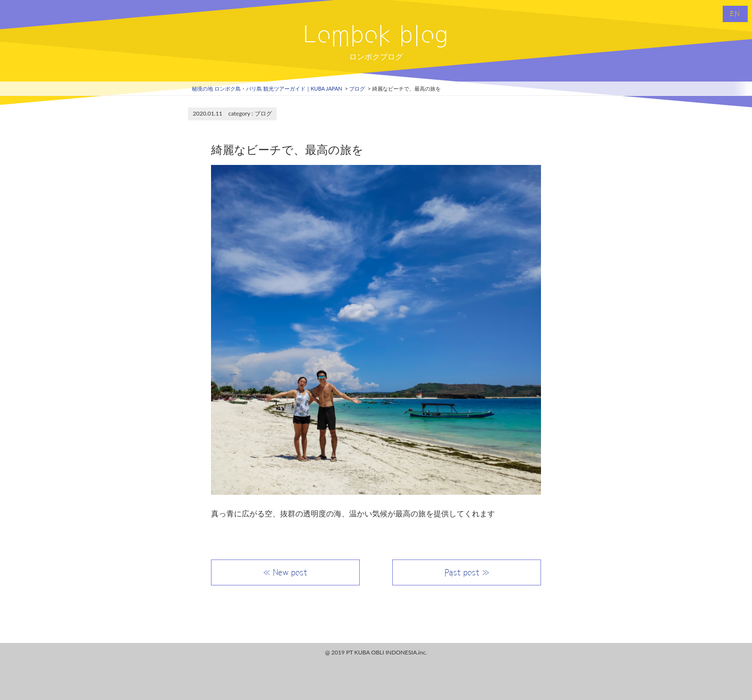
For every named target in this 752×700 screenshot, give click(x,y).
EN (735, 14)
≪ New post (285, 572)
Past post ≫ (467, 572)
